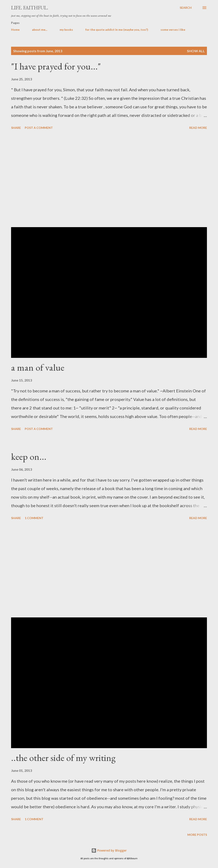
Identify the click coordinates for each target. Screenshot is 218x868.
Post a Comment (39, 128)
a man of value (38, 367)
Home (15, 30)
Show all (196, 51)
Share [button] (16, 128)
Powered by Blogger (109, 850)
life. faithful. (30, 8)
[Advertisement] (109, 179)
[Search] (186, 8)
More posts (197, 835)
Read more (198, 128)
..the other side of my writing (63, 758)
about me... (40, 30)
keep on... (29, 456)
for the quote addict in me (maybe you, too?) (117, 30)
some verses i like (173, 30)
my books (66, 30)
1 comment (34, 518)
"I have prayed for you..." (56, 66)
